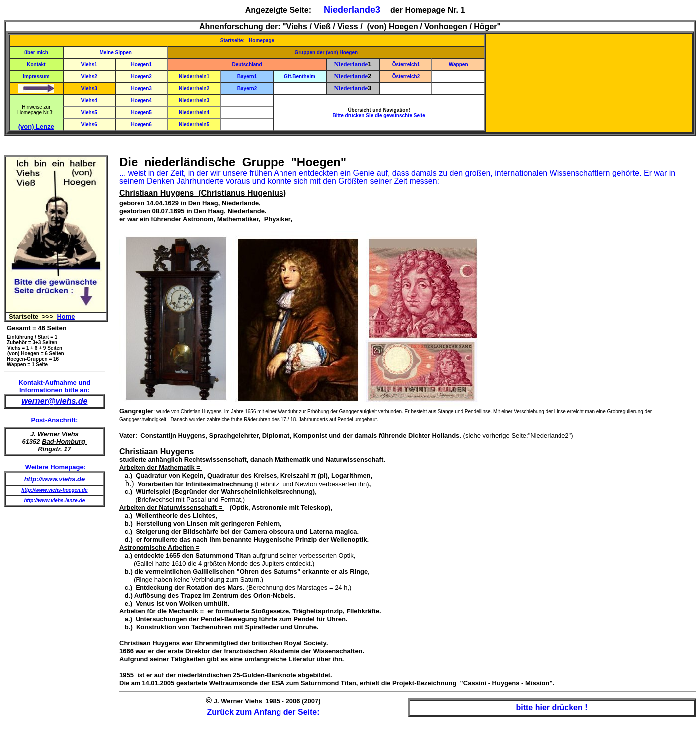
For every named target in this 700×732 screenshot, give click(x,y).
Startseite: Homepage (247, 41)
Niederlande (351, 64)
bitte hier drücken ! (552, 707)
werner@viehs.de (54, 401)
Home (66, 316)
